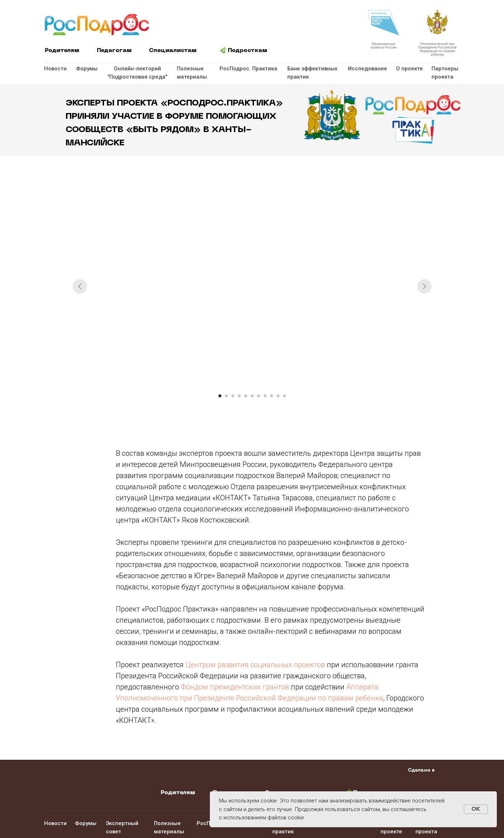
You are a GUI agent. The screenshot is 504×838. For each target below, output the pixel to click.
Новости (55, 69)
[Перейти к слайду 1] (220, 396)
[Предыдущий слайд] (80, 286)
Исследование (368, 69)
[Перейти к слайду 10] (278, 396)
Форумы (87, 69)
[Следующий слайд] (424, 286)
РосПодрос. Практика (248, 69)
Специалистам (173, 51)
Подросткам (248, 51)
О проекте (409, 69)
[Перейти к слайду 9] (272, 396)
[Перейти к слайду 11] (284, 396)
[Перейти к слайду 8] (265, 396)
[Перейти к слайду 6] (252, 396)
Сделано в (421, 770)
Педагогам (114, 51)
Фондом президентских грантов (235, 687)
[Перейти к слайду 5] (246, 396)
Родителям (62, 51)
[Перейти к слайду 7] (259, 396)
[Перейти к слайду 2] (226, 396)
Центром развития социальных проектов (255, 665)
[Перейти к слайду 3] (233, 396)
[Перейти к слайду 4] (239, 396)
